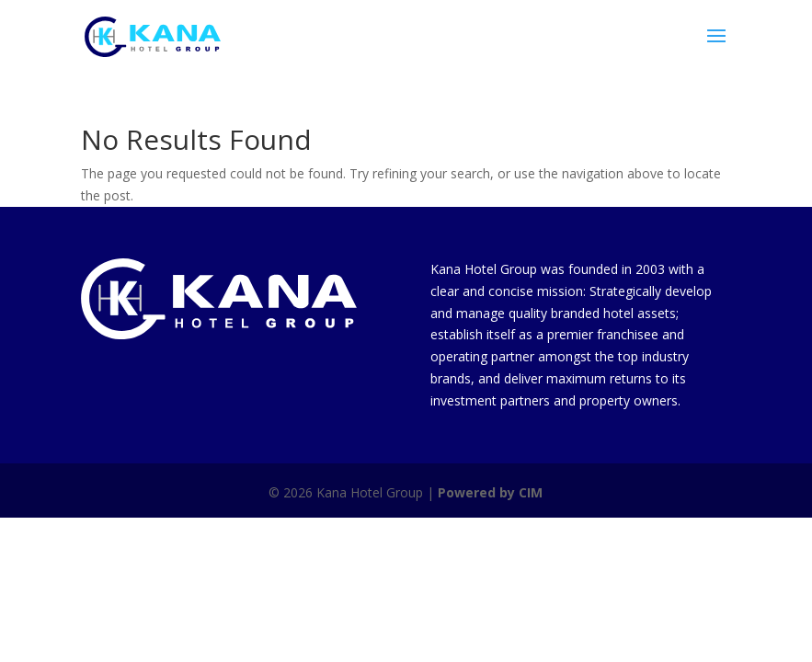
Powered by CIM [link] (490, 492)
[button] (716, 48)
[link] (153, 35)
